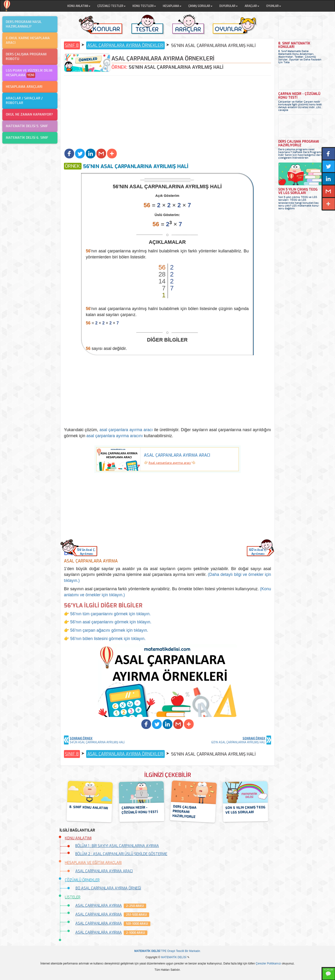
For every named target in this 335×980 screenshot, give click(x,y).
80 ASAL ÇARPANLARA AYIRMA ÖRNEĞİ (108, 888)
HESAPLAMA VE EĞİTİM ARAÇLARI (93, 863)
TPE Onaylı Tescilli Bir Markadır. (168, 951)
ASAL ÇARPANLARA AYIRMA (99, 906)
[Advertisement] (167, 113)
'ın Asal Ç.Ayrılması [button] (258, 552)
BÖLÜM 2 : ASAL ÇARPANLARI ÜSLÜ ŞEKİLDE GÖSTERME (121, 854)
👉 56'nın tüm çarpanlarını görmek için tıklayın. (107, 614)
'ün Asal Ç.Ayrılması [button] (86, 552)
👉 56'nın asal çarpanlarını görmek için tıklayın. (108, 622)
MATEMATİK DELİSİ (174, 957)
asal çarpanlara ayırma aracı (126, 430)
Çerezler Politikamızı (269, 964)
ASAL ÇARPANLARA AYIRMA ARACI (104, 871)
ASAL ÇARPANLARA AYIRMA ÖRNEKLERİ (125, 45)
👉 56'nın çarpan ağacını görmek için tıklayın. (106, 630)
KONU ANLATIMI (78, 838)
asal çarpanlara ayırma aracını (115, 436)
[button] (69, 154)
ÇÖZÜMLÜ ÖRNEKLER (82, 880)
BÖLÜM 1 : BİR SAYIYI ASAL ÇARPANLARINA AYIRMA (117, 846)
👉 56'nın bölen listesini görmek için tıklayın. (105, 639)
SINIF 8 (72, 45)
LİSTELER (73, 897)
